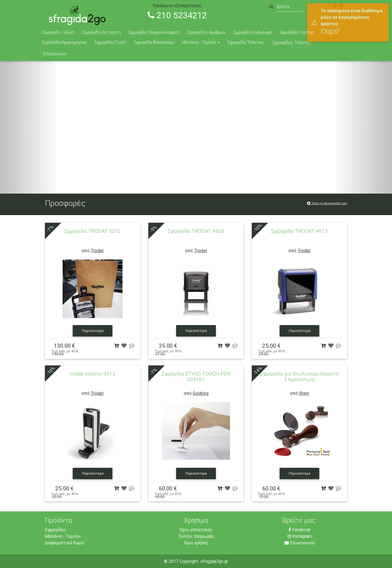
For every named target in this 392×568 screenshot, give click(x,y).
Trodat (97, 251)
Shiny (304, 393)
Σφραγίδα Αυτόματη (101, 32)
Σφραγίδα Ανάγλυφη (253, 32)
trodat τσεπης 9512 (93, 374)
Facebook (300, 530)
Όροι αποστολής (196, 530)
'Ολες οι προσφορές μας (327, 203)
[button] (29, 127)
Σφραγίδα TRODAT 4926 (196, 231)
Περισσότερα (93, 331)
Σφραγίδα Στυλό (110, 42)
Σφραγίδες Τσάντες (292, 42)
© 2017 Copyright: (182, 561)
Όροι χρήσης (196, 543)
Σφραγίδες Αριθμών (206, 32)
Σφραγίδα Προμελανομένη (154, 32)
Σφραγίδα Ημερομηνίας (64, 42)
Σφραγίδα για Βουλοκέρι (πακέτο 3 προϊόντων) (299, 376)
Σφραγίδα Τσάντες (246, 42)
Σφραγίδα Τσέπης (297, 32)
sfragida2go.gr (214, 561)
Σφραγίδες (56, 530)
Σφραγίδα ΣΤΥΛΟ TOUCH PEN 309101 (196, 376)
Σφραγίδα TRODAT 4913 (299, 231)
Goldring (201, 393)
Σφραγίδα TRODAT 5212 (93, 231)
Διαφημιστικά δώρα (64, 543)
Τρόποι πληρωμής (196, 536)
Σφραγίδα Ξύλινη (58, 32)
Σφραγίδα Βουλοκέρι (154, 42)
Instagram (300, 536)
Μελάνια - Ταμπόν (199, 42)
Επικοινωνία (55, 54)
